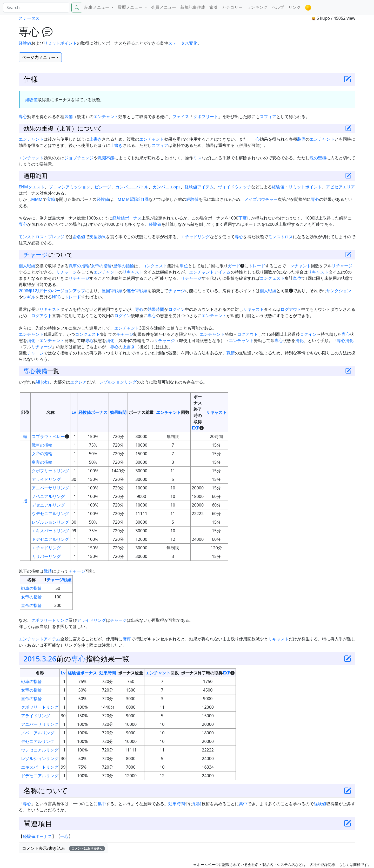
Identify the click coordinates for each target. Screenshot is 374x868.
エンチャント (106, 117)
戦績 (231, 353)
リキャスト (133, 272)
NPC (56, 297)
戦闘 (197, 804)
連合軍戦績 (137, 291)
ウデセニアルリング (50, 514)
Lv (74, 412)
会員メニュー (164, 7)
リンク (295, 7)
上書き (96, 139)
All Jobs (42, 382)
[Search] (36, 8)
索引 (213, 7)
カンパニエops (167, 187)
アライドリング (46, 479)
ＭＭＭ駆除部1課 (133, 199)
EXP (196, 428)
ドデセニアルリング (50, 539)
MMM (37, 199)
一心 (256, 139)
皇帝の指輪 (124, 266)
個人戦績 (27, 266)
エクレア (78, 382)
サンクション (339, 291)
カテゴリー (232, 7)
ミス (197, 158)
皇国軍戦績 (112, 291)
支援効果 (98, 237)
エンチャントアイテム (210, 272)
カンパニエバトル (132, 187)
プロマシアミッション (70, 187)
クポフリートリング (50, 471)
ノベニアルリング (48, 496)
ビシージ (103, 187)
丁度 (243, 218)
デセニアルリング (48, 505)
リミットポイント (60, 43)
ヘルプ (278, 7)
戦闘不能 (106, 158)
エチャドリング (195, 237)
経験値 (25, 43)
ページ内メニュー (39, 57)
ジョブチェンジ (79, 158)
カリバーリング (46, 556)
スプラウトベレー (48, 436)
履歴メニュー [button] (131, 7)
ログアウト (291, 309)
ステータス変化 (183, 43)
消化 (31, 340)
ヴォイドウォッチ (235, 187)
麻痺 (127, 639)
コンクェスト (155, 266)
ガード (234, 266)
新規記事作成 (193, 7)
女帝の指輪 (101, 266)
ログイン (177, 309)
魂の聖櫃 (318, 158)
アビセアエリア (340, 187)
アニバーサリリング (50, 488)
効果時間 (156, 309)
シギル (29, 297)
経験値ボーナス (127, 218)
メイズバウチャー (261, 199)
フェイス (181, 117)
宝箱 (51, 199)
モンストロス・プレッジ (42, 237)
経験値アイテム (199, 187)
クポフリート (206, 117)
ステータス (29, 18)
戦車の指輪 (79, 266)
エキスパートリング (50, 531)
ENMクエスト (32, 187)
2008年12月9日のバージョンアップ (52, 291)
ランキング (257, 7)
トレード (257, 266)
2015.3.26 (40, 659)
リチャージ (342, 266)
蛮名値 (79, 237)
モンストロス (280, 237)
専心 (23, 117)
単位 (184, 266)
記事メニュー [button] (97, 7)
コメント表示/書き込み (63, 848)
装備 (69, 117)
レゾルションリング (118, 382)
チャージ (36, 255)
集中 (102, 804)
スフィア (268, 117)
